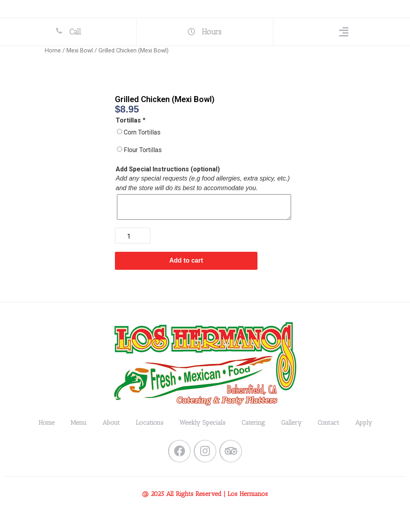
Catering (253, 437)
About (111, 437)
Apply (364, 437)
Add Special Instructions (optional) (168, 184)
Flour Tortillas (143, 165)
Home (53, 65)
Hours (205, 44)
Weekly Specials (202, 437)
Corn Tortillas (142, 147)
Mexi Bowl (80, 65)
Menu (78, 437)
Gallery (291, 437)
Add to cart (186, 275)
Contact (328, 437)
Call (68, 44)
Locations (150, 437)
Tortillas (131, 135)
